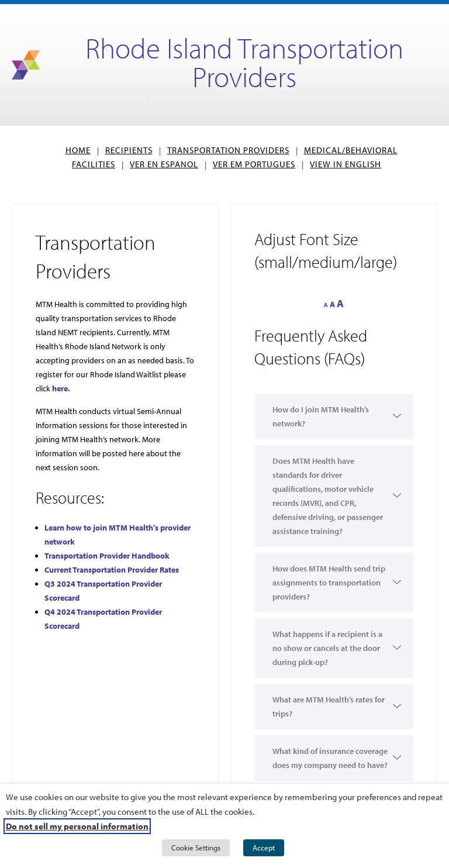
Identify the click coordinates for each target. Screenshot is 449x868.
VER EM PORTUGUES (254, 164)
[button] (334, 613)
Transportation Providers (228, 150)
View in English (346, 164)
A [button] (326, 305)
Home (78, 150)
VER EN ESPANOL (164, 164)
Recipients (129, 150)
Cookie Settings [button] (196, 848)
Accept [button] (264, 848)
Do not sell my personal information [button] (77, 826)
